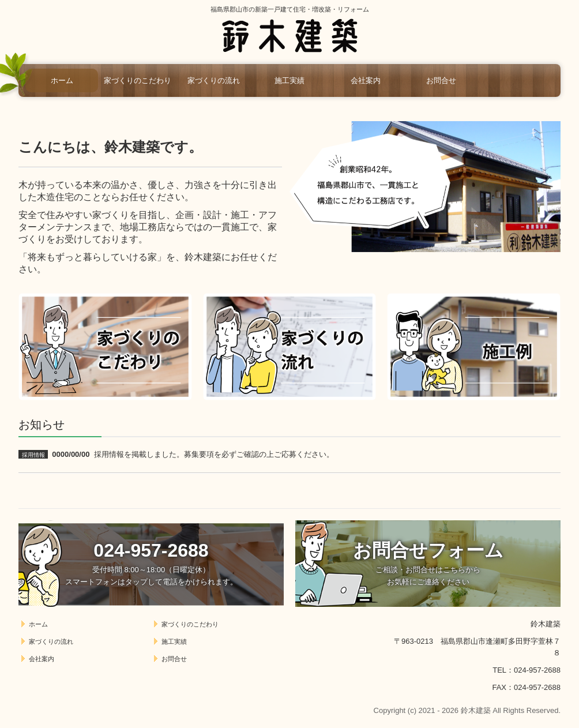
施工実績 (289, 80)
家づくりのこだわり (138, 80)
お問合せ (441, 80)
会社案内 (366, 80)
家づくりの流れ (214, 80)
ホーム (62, 80)
